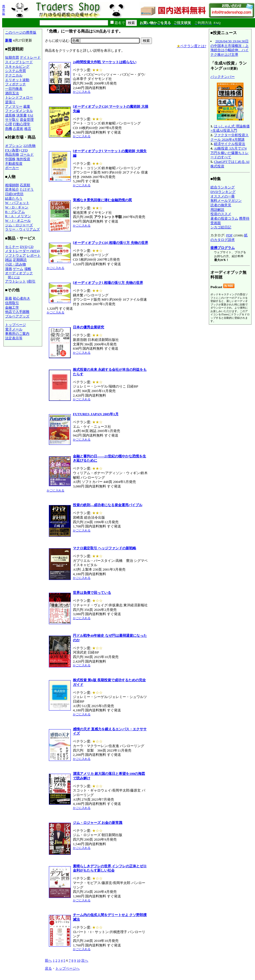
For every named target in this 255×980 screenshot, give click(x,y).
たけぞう (27, 189)
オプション (14, 146)
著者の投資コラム (224, 218)
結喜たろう (14, 198)
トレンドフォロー (19, 97)
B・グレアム (15, 212)
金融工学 (12, 307)
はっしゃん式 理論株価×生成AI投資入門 (230, 128)
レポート (34, 255)
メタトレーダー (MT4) (22, 251)
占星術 (18, 129)
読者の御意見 (221, 205)
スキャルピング (17, 66)
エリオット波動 (17, 80)
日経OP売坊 (14, 194)
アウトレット (15, 281)
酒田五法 (12, 93)
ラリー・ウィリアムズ (22, 229)
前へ (48, 960)
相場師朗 (12, 185)
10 (79, 960)
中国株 (10, 159)
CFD (24, 150)
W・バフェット (17, 203)
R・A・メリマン (18, 216)
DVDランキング (223, 192)
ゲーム (18, 269)
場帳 (28, 269)
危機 (9, 129)
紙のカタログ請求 (229, 237)
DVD (24, 247)
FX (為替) (12, 150)
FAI (31, 115)
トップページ (15, 325)
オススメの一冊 (223, 196)
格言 (28, 129)
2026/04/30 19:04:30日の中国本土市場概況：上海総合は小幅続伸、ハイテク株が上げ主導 (229, 48)
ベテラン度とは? (191, 46)
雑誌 (9, 260)
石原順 (25, 185)
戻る (48, 968)
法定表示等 (14, 338)
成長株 (10, 115)
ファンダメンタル (19, 111)
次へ (85, 960)
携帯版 (4, 10)
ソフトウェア (15, 255)
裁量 (27, 106)
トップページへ (67, 968)
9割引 (31, 281)
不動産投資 (14, 164)
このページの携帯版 (21, 32)
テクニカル (14, 75)
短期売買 (12, 57)
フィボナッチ (15, 84)
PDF (229, 235)
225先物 (29, 146)
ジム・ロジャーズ (19, 225)
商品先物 (12, 154)
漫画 (9, 269)
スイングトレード (19, 62)
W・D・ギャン (17, 207)
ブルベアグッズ (17, 316)
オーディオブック (19, 273)
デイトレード (30, 57)
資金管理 (27, 120)
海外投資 (23, 159)
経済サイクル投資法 (229, 144)
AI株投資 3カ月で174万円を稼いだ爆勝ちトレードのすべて (229, 153)
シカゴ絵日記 (221, 227)
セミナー (12, 247)
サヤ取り (12, 120)
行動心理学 (21, 124)
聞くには (14, 277)
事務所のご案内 (17, 334)
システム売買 (15, 71)
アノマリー (14, 106)
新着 (9, 40)
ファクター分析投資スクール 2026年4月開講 (229, 137)
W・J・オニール (18, 221)
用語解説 (217, 210)
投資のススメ (221, 214)
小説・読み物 (15, 264)
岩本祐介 (12, 189)
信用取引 (12, 303)
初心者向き (21, 298)
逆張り (10, 102)
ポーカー (12, 168)
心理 (9, 124)
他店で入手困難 (17, 312)
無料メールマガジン (226, 201)
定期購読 (20, 260)
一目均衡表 (14, 89)
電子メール (14, 329)
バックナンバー (223, 77)
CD (31, 247)
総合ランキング (223, 187)
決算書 (21, 115)
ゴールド (27, 154)
